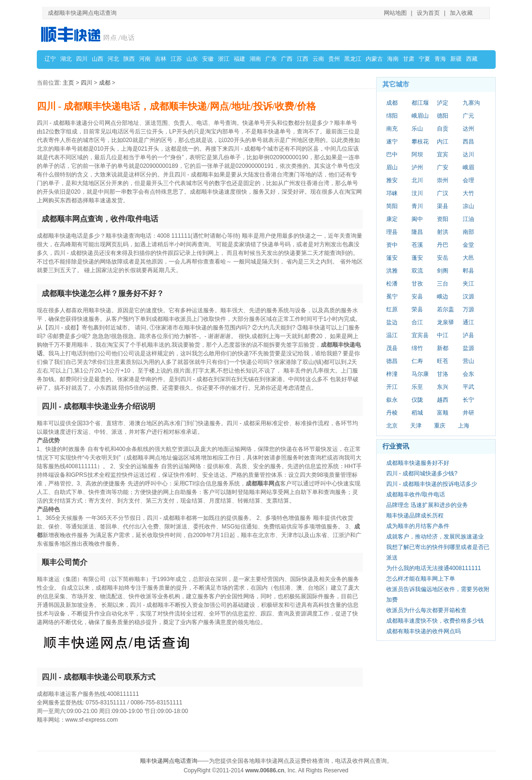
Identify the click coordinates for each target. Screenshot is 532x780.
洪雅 (392, 271)
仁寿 (417, 361)
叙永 (392, 400)
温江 (392, 335)
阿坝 (417, 154)
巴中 (392, 154)
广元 (468, 116)
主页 (68, 83)
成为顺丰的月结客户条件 (418, 526)
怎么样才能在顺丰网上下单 (421, 579)
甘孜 (417, 284)
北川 (417, 180)
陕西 (129, 59)
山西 (98, 59)
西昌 (468, 142)
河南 (145, 59)
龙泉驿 (445, 322)
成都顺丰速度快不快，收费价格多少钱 (435, 621)
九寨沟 (471, 103)
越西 (443, 400)
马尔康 (420, 374)
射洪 (443, 232)
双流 (417, 271)
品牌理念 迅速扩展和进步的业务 (427, 505)
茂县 (392, 348)
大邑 (468, 258)
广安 (443, 167)
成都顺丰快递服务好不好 (418, 463)
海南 (393, 59)
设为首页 (428, 13)
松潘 (392, 284)
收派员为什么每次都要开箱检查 (426, 610)
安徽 (208, 59)
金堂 (468, 245)
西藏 (472, 59)
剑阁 (443, 271)
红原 (392, 309)
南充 (392, 129)
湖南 (255, 59)
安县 (417, 297)
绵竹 (417, 348)
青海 (440, 59)
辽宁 (50, 59)
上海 (464, 426)
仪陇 (417, 400)
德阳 (443, 116)
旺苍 (443, 361)
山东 (192, 59)
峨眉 (468, 167)
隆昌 (417, 232)
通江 (468, 322)
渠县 (443, 206)
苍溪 (417, 245)
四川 (82, 59)
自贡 (443, 129)
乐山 (417, 129)
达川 (468, 154)
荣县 (417, 309)
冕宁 (392, 297)
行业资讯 (396, 446)
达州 (468, 129)
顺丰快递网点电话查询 (169, 761)
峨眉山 (420, 116)
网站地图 (395, 13)
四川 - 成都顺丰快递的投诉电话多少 (432, 484)
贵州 (334, 59)
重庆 (440, 426)
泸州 (417, 167)
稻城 (417, 413)
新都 (443, 348)
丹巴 (443, 245)
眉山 (392, 167)
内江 (443, 142)
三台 (443, 284)
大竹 (468, 193)
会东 (468, 374)
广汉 (443, 193)
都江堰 (420, 103)
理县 (392, 232)
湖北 (66, 59)
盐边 (392, 322)
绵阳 (392, 116)
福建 (239, 59)
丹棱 (392, 413)
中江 (443, 335)
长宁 (468, 400)
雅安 (392, 180)
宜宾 (443, 154)
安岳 (443, 258)
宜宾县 (420, 335)
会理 (468, 180)
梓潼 (392, 374)
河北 (113, 59)
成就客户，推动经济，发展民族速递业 (435, 537)
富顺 (443, 413)
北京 (392, 426)
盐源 (468, 348)
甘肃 (409, 59)
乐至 (417, 387)
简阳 (392, 206)
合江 (417, 322)
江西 (303, 59)
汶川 (417, 193)
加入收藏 (461, 13)
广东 (271, 59)
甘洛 (443, 374)
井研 (468, 413)
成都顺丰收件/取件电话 (416, 494)
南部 (468, 232)
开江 (392, 387)
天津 (416, 426)
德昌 (392, 361)
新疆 (456, 59)
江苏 (176, 59)
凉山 (468, 206)
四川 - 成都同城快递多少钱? (422, 473)
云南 (318, 59)
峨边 (443, 297)
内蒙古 (374, 59)
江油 (468, 219)
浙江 (224, 59)
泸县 (468, 335)
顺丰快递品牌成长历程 (415, 516)
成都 (105, 83)
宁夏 (424, 59)
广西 (287, 59)
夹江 (468, 284)
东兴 (443, 387)
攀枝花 (420, 142)
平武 (468, 387)
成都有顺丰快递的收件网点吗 (423, 631)
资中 (392, 245)
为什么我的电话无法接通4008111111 (434, 568)
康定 (392, 219)
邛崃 (392, 193)
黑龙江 (353, 59)
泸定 (443, 103)
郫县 (468, 271)
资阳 (443, 219)
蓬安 (417, 258)
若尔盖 (445, 309)
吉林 (161, 59)
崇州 (443, 180)
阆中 (417, 219)
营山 (468, 361)
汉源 (468, 297)
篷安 (392, 258)
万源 (468, 309)
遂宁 (392, 142)
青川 (417, 206)
